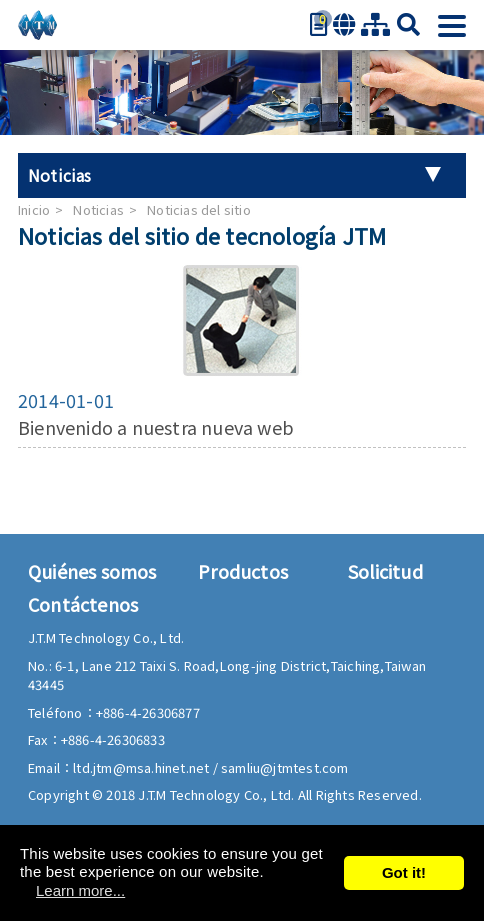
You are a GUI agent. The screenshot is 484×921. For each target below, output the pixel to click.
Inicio (34, 209)
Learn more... (80, 890)
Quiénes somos (92, 571)
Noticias (98, 209)
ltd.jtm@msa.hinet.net (142, 767)
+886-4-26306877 (148, 712)
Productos (243, 571)
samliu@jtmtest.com (285, 767)
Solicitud (385, 571)
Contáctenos (83, 604)
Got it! (404, 872)
